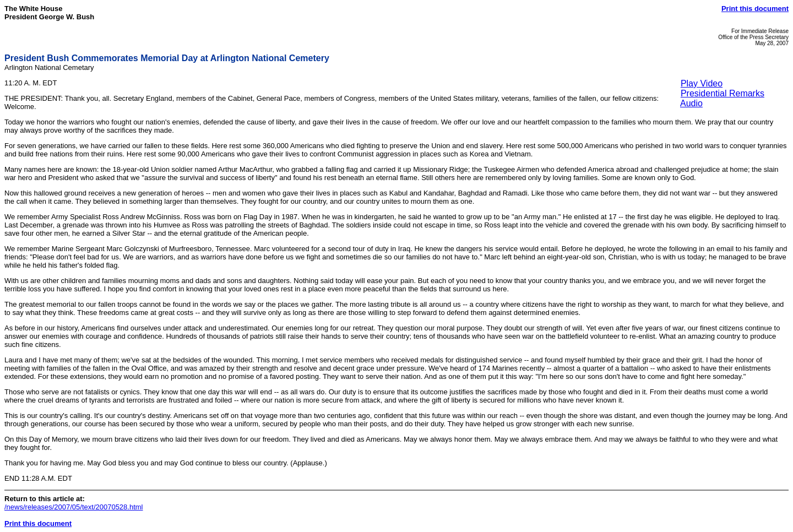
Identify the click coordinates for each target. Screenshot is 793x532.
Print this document (755, 9)
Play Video (702, 83)
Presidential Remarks (723, 93)
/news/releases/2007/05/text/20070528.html (74, 507)
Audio (691, 103)
